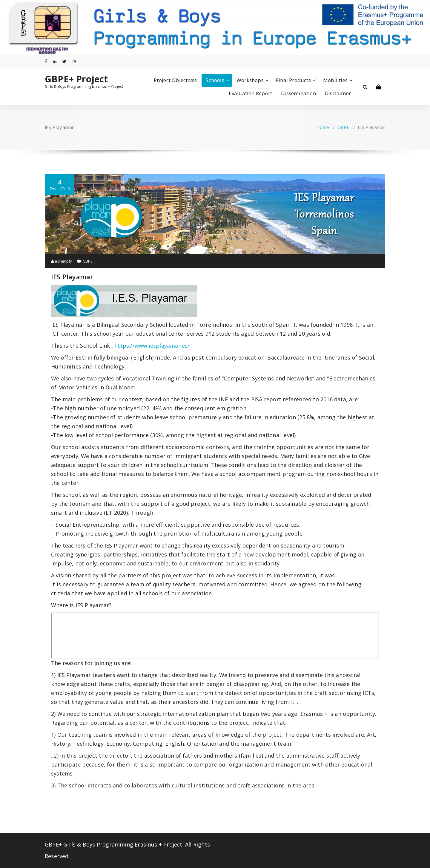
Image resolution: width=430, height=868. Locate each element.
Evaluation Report (250, 93)
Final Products (293, 80)
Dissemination (298, 93)
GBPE (344, 127)
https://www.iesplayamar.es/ (152, 346)
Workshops (250, 80)
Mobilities (335, 80)
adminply (62, 261)
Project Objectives (175, 80)
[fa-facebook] (46, 61)
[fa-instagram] (74, 61)
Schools (215, 80)
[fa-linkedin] (55, 61)
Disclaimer (338, 93)
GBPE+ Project (76, 79)
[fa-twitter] (64, 61)
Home (323, 127)
